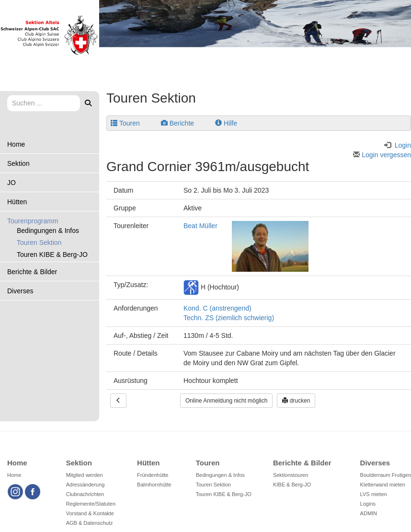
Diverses (20, 291)
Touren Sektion (39, 243)
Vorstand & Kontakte (90, 513)
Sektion (18, 163)
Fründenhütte (153, 475)
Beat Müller (200, 226)
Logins (368, 504)
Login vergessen (382, 155)
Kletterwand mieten (383, 485)
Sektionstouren (291, 475)
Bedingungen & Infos (48, 231)
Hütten (17, 202)
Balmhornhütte (154, 485)
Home (16, 144)
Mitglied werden (85, 475)
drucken (296, 401)
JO (11, 183)
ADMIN (369, 513)
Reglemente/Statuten (91, 504)
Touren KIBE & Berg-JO (52, 254)
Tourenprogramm (33, 221)
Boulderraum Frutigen (386, 475)
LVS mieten (374, 494)
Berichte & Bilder (32, 272)
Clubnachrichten (85, 494)
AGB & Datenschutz (90, 523)
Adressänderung (86, 485)
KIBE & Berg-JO (292, 485)
